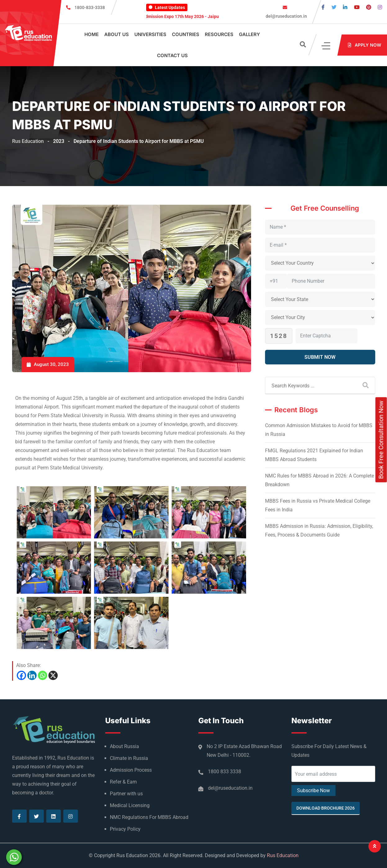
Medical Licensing (130, 805)
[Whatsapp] (43, 675)
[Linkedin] (32, 675)
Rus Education (283, 855)
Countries (186, 34)
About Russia (124, 746)
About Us (117, 34)
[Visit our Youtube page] (357, 7)
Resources (219, 34)
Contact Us (172, 55)
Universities (150, 34)
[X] (53, 675)
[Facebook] (21, 675)
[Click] (326, 45)
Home (92, 34)
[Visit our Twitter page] (334, 7)
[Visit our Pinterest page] (369, 7)
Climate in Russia (129, 758)
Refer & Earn (123, 782)
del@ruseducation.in (286, 16)
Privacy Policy (125, 829)
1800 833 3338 (225, 772)
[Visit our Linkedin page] (345, 7)
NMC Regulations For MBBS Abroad (149, 817)
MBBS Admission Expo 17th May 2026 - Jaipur (182, 16)
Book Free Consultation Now (381, 440)
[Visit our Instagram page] (380, 7)
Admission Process (131, 770)
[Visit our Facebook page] (323, 7)
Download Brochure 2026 (326, 808)
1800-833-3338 (90, 7)
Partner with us (126, 794)
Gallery (250, 34)
